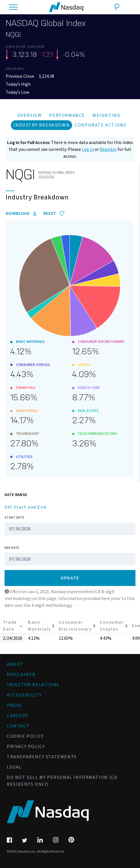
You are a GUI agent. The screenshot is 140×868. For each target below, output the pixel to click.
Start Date (14, 518)
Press (14, 705)
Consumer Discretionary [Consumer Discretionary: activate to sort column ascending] (75, 626)
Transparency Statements (42, 757)
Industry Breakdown (41, 125)
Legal (14, 767)
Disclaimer (21, 675)
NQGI (13, 35)
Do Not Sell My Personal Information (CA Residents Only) (62, 781)
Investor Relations (33, 685)
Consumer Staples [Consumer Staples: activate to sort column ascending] (112, 626)
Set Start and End (25, 507)
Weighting (106, 115)
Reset (54, 213)
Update (70, 578)
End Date (12, 548)
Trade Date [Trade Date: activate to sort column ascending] (10, 626)
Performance (67, 115)
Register (108, 149)
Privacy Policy (26, 747)
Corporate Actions (101, 125)
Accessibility (24, 695)
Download (21, 213)
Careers (18, 716)
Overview (30, 115)
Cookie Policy (25, 736)
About (15, 664)
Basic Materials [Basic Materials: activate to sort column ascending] (39, 626)
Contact (18, 726)
